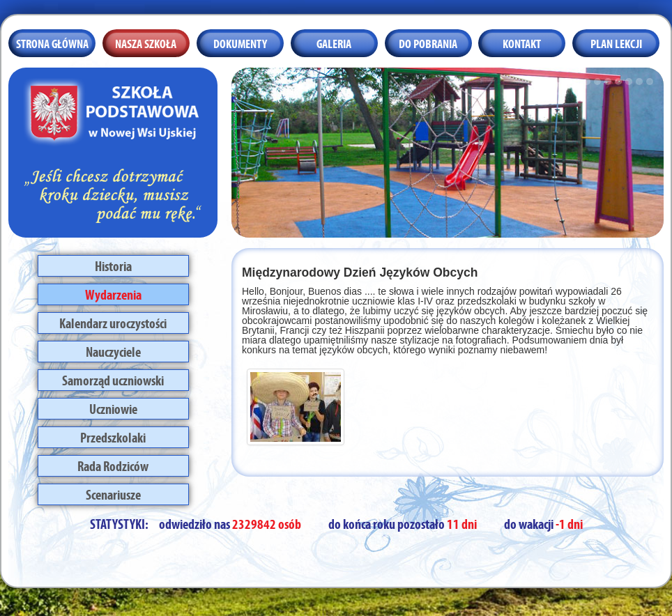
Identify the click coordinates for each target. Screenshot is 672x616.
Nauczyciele (113, 351)
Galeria (334, 43)
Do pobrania (428, 43)
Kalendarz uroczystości (113, 322)
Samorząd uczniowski (113, 379)
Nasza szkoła (146, 43)
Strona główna (52, 43)
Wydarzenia (113, 293)
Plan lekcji (616, 43)
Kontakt (522, 43)
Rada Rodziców (113, 465)
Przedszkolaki (113, 436)
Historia (113, 265)
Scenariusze (113, 493)
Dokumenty (240, 43)
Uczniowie (113, 408)
